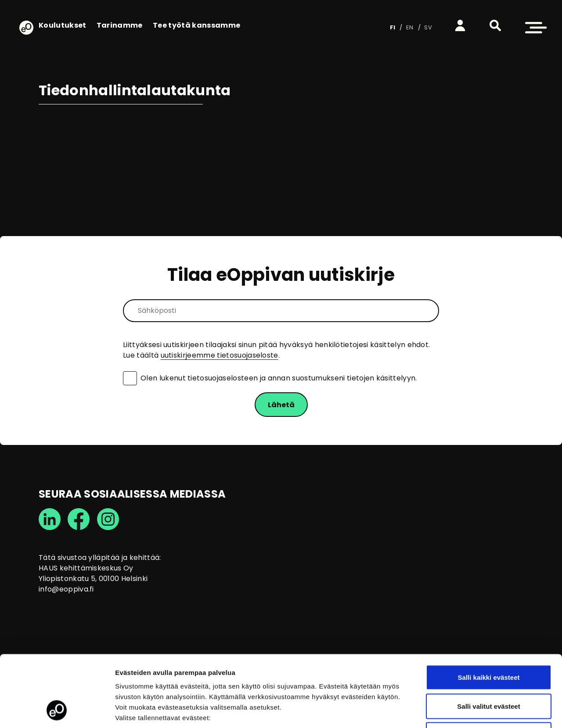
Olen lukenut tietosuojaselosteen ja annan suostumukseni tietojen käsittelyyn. (279, 378)
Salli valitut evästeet (488, 642)
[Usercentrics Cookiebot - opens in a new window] (57, 711)
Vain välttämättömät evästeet (489, 670)
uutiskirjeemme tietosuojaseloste (220, 355)
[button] (495, 25)
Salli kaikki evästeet (489, 613)
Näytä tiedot (470, 711)
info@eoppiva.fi (66, 589)
